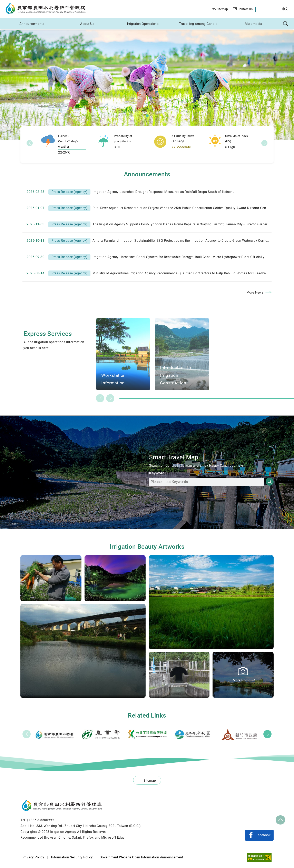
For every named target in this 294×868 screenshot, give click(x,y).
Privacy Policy (33, 857)
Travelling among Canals (198, 24)
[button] (147, 116)
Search (270, 482)
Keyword (157, 473)
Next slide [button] (110, 398)
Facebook (263, 835)
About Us (87, 24)
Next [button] (267, 734)
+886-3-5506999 (41, 820)
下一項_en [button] (264, 143)
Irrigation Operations (143, 24)
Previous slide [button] (100, 398)
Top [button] (280, 820)
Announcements (32, 24)
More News (255, 292)
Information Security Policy (72, 857)
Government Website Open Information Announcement (141, 857)
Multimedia (253, 24)
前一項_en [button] (30, 143)
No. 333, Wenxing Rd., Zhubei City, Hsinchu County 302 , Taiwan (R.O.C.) (86, 826)
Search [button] (286, 24)
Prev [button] (27, 734)
